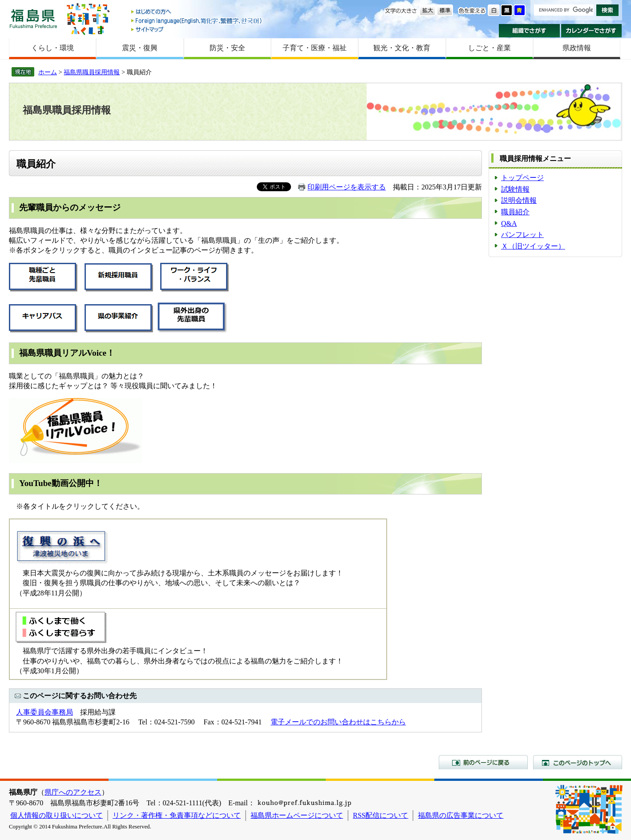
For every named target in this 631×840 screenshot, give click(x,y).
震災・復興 (140, 48)
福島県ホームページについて (297, 815)
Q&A (509, 223)
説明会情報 (519, 200)
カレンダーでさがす (592, 31)
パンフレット (522, 235)
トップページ (522, 178)
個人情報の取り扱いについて (57, 815)
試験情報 (515, 189)
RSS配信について (380, 815)
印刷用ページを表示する (347, 187)
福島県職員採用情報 (92, 72)
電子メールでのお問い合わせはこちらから (338, 722)
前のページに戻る (483, 762)
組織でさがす (529, 31)
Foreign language (197, 21)
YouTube (35, 483)
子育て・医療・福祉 (315, 48)
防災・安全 (227, 48)
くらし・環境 (53, 48)
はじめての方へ (197, 12)
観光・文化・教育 (402, 48)
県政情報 (577, 48)
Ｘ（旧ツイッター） (533, 246)
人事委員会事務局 (44, 712)
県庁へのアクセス (73, 792)
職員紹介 (515, 212)
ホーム (48, 72)
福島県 (33, 18)
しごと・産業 (489, 48)
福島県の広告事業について (461, 815)
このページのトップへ (578, 762)
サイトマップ (197, 29)
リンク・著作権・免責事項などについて (177, 815)
